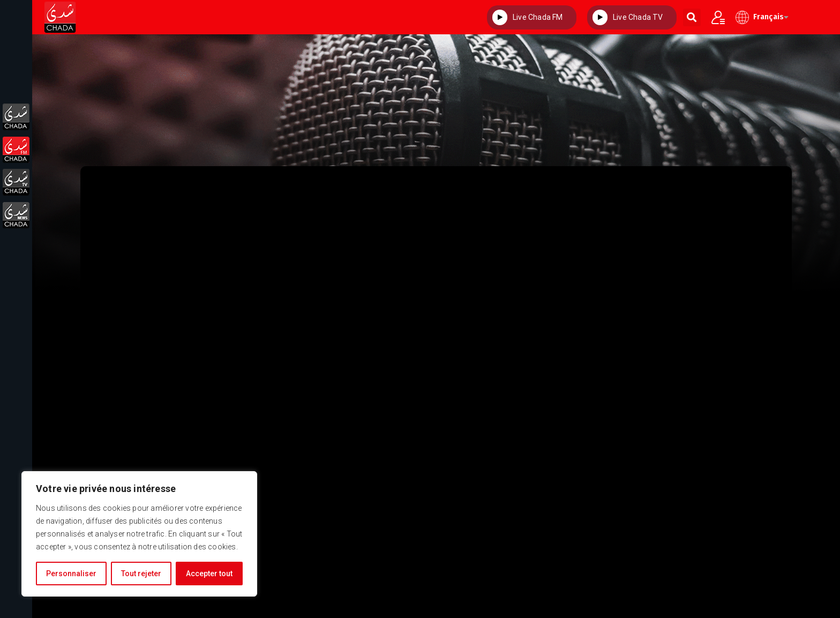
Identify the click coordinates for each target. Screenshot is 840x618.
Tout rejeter (141, 574)
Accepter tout (209, 574)
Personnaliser (71, 574)
